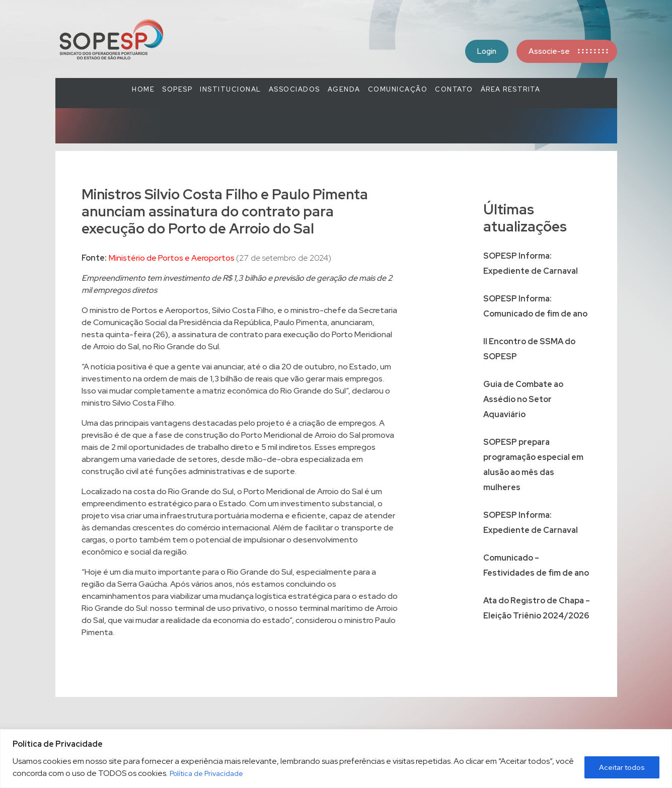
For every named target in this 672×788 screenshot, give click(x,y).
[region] (336, 759)
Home (143, 89)
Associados (294, 89)
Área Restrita (511, 89)
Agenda (344, 89)
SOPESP (177, 89)
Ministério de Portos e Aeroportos (172, 258)
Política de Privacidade (206, 773)
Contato (454, 89)
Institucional (231, 89)
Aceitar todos (622, 767)
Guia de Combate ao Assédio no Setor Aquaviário (523, 399)
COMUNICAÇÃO (398, 89)
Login (487, 51)
